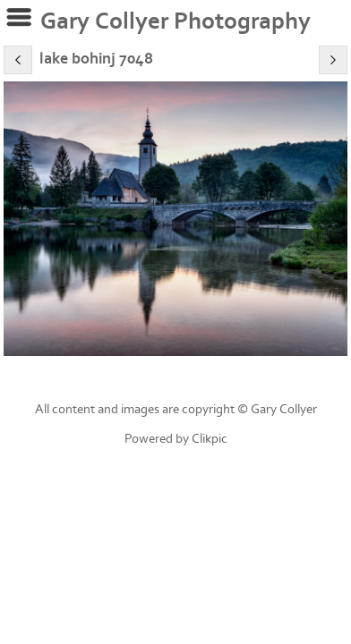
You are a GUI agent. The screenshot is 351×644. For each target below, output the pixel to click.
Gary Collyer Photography (175, 21)
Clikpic (210, 439)
